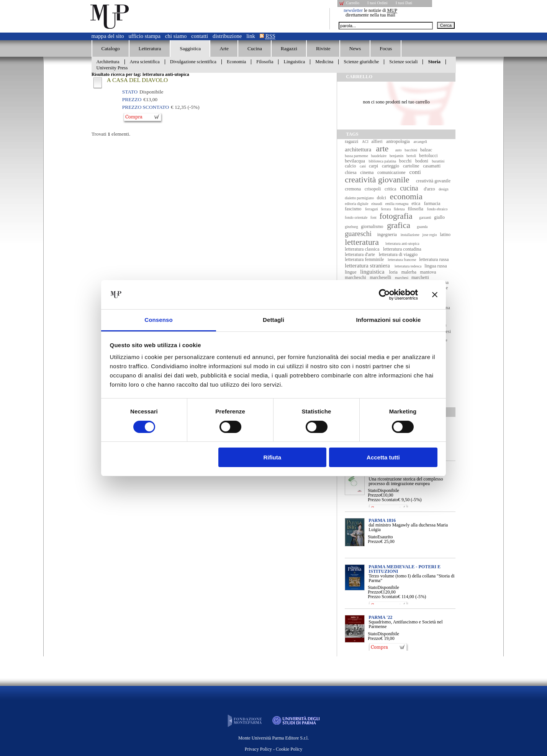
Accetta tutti (383, 457)
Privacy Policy (258, 749)
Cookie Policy (289, 749)
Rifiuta (272, 457)
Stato (373, 490)
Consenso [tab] (158, 320)
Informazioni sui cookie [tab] (389, 320)
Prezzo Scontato (383, 500)
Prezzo (374, 495)
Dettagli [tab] (273, 320)
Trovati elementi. (111, 134)
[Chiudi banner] (435, 295)
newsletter (353, 10)
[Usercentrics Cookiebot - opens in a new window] (384, 295)
